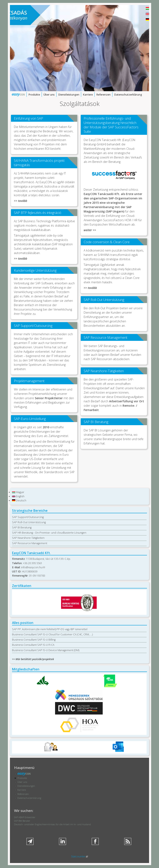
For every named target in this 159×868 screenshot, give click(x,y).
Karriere (88, 95)
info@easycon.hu (33, 567)
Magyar (18, 492)
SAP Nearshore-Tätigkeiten (104, 371)
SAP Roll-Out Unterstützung (104, 300)
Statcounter (79, 856)
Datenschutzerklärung (128, 95)
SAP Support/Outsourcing (33, 326)
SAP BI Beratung (96, 422)
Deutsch (19, 500)
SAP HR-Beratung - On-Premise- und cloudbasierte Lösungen (49, 533)
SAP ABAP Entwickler (25, 817)
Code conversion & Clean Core (107, 242)
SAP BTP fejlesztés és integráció (38, 213)
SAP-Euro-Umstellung (30, 419)
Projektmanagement (29, 381)
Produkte (34, 95)
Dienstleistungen (69, 95)
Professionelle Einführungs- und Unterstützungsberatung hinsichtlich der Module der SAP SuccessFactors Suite (111, 125)
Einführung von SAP (28, 118)
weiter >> (90, 230)
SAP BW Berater (22, 821)
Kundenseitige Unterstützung (35, 270)
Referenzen (103, 95)
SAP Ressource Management (105, 337)
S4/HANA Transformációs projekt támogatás (39, 163)
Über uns (49, 95)
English (18, 496)
